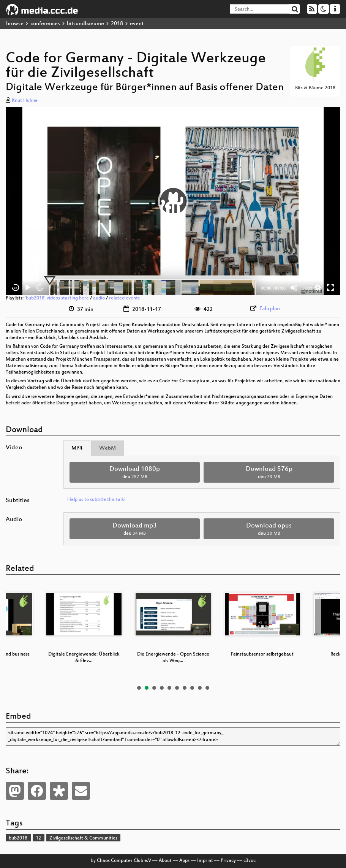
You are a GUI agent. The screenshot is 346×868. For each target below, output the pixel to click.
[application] (173, 201)
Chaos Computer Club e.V (124, 861)
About (165, 861)
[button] (173, 201)
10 (207, 688)
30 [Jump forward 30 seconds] (40, 288)
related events (124, 298)
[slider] (152, 288)
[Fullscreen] (330, 288)
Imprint (205, 861)
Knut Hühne (25, 101)
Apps (184, 861)
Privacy (228, 861)
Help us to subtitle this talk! (96, 500)
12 (38, 838)
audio (99, 298)
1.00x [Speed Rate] (307, 288)
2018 (117, 24)
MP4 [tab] (77, 448)
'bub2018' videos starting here (57, 298)
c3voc (250, 861)
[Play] (28, 288)
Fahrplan (270, 309)
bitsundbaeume (85, 24)
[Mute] (294, 288)
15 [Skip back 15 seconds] (16, 288)
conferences (45, 24)
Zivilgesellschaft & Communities (83, 838)
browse (15, 24)
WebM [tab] (107, 448)
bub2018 (18, 838)
